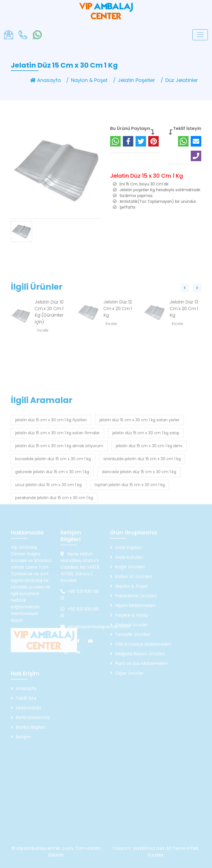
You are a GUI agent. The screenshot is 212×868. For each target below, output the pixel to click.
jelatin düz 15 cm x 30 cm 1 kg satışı (146, 474)
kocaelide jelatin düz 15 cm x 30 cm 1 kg (53, 500)
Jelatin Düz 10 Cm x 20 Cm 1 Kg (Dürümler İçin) (49, 331)
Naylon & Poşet (89, 80)
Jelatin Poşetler (137, 80)
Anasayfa (45, 80)
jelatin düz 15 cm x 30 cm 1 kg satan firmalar (57, 474)
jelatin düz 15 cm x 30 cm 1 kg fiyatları (51, 461)
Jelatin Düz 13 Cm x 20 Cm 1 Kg (184, 328)
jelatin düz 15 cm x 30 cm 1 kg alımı (149, 487)
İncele (111, 343)
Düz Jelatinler (182, 80)
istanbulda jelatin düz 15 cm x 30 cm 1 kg (142, 500)
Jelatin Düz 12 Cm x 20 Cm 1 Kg (118, 328)
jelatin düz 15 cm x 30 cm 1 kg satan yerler (139, 461)
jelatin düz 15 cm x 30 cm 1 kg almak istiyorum (59, 487)
